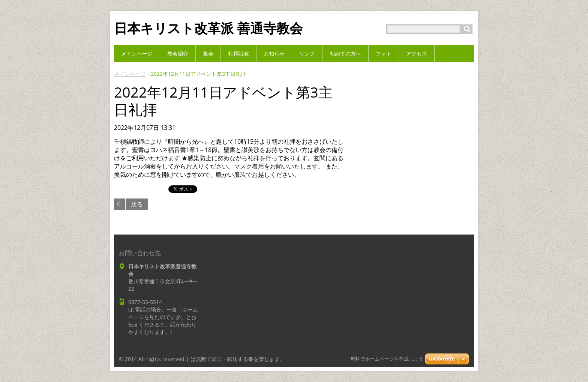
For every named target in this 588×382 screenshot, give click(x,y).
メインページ (130, 74)
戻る (137, 204)
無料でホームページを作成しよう (387, 359)
